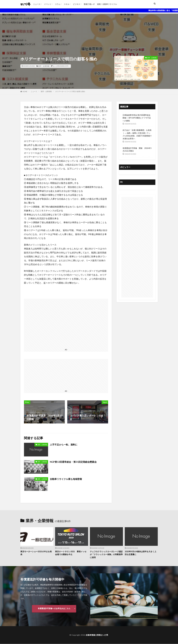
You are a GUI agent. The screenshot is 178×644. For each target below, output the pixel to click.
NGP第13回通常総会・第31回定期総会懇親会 (74, 462)
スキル (67, 4)
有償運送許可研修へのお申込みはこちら (54, 608)
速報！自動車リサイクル (107, 4)
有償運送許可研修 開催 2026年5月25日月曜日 (137, 149)
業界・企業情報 (44, 66)
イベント (48, 4)
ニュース (37, 4)
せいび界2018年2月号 (61, 66)
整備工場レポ (89, 4)
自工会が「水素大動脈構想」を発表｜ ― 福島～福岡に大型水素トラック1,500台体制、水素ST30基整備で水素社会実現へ (137, 134)
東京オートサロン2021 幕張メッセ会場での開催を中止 (71, 553)
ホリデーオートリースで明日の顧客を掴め (70, 91)
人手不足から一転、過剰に (64, 444)
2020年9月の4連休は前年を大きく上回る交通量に (141, 553)
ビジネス (77, 4)
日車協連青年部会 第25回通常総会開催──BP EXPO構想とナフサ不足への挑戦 (137, 118)
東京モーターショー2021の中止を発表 (36, 553)
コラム (58, 4)
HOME (25, 92)
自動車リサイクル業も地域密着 (67, 479)
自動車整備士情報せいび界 (97, 635)
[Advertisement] (89, 31)
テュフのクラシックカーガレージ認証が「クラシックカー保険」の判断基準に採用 (106, 555)
